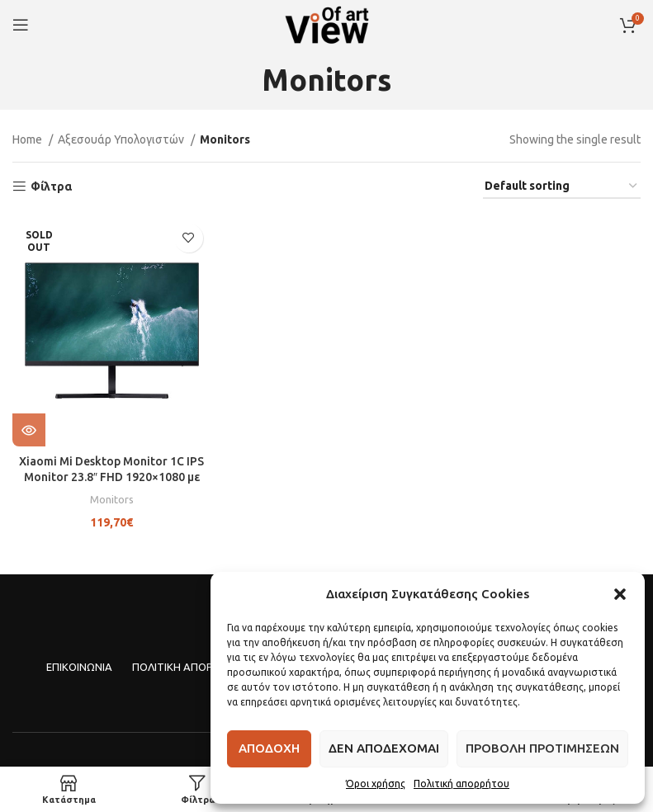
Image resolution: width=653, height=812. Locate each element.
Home (28, 139)
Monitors (111, 499)
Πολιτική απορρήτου (461, 784)
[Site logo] (327, 24)
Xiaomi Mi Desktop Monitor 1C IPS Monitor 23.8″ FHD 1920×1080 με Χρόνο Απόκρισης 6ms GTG (111, 477)
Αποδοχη (269, 748)
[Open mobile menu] (21, 25)
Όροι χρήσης (376, 784)
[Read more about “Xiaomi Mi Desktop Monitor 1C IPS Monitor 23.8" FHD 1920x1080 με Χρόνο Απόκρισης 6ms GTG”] (29, 430)
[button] (620, 594)
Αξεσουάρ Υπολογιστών (122, 139)
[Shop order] (562, 187)
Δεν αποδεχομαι (384, 748)
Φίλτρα (51, 186)
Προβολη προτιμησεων (542, 748)
